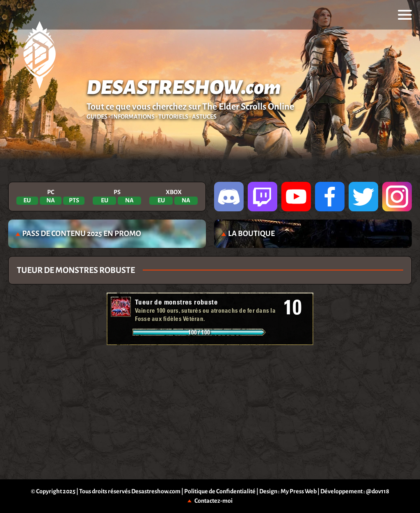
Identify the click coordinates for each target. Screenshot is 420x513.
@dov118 (378, 491)
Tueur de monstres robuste (176, 302)
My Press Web (299, 491)
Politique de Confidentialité (220, 491)
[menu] (405, 15)
